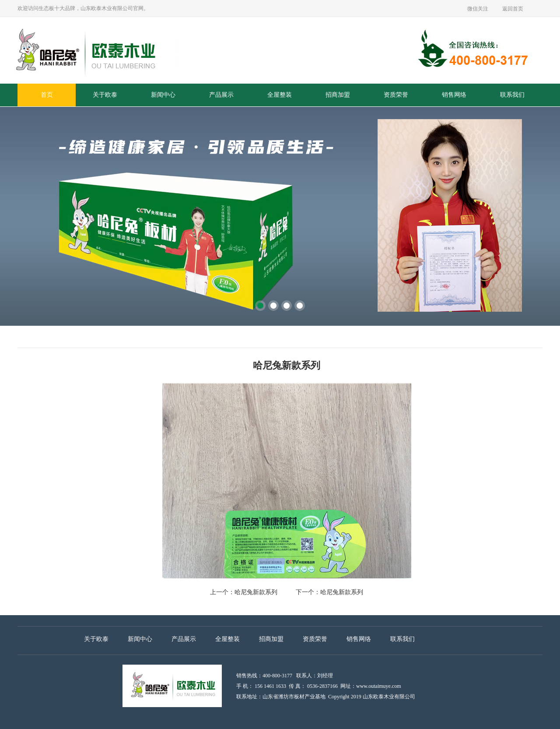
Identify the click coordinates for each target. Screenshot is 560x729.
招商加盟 (338, 95)
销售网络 (454, 95)
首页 (47, 95)
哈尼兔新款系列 (256, 592)
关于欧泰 (105, 95)
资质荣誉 (396, 95)
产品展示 (221, 95)
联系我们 (512, 95)
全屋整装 (280, 95)
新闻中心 (163, 95)
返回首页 (513, 9)
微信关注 (478, 9)
